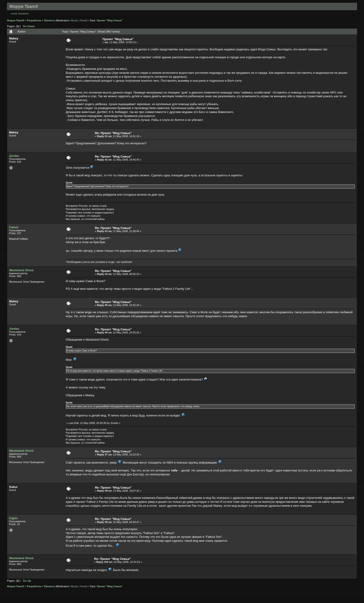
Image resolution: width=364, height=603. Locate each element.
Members (23, 14)
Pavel (83, 20)
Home (14, 14)
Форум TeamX (16, 20)
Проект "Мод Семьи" (110, 20)
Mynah (74, 20)
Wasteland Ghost (21, 270)
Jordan (14, 156)
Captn (13, 518)
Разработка (34, 20)
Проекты (50, 20)
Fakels (14, 227)
